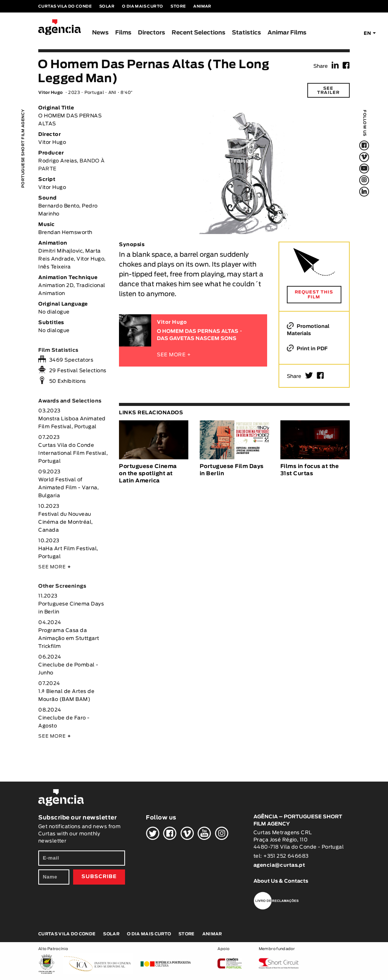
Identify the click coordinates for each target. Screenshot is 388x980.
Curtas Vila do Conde (65, 6)
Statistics (246, 33)
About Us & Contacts (281, 881)
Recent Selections (199, 33)
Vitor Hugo (50, 93)
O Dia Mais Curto (142, 6)
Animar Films (287, 33)
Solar (107, 6)
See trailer (328, 91)
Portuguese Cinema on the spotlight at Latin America (148, 474)
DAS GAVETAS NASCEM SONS (197, 339)
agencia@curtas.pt (280, 865)
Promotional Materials (308, 330)
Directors (152, 33)
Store (178, 6)
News (100, 33)
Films (123, 33)
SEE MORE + (174, 355)
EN (368, 33)
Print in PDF (307, 348)
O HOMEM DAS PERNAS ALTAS (198, 332)
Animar (202, 6)
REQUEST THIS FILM (314, 295)
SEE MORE (55, 567)
